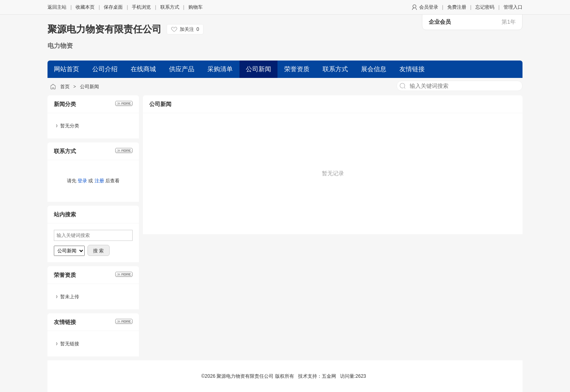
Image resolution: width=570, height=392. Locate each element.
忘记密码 (485, 7)
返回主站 (57, 7)
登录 (82, 181)
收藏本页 (85, 7)
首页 (65, 87)
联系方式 (170, 7)
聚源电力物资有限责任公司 (104, 29)
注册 (99, 181)
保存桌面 (113, 7)
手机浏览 (141, 7)
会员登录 (429, 7)
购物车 (196, 7)
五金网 (329, 376)
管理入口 (513, 7)
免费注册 (457, 7)
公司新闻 (89, 87)
